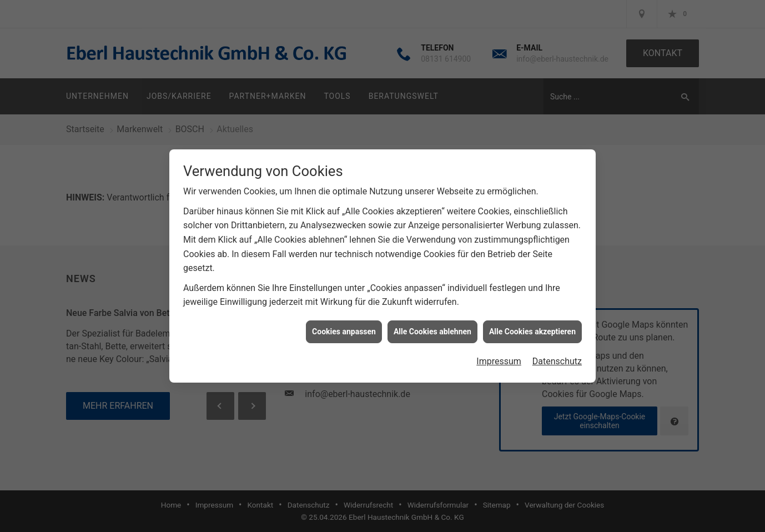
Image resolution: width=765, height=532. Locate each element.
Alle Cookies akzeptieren (532, 330)
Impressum (499, 360)
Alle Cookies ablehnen (432, 330)
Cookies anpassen (344, 330)
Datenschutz (557, 360)
